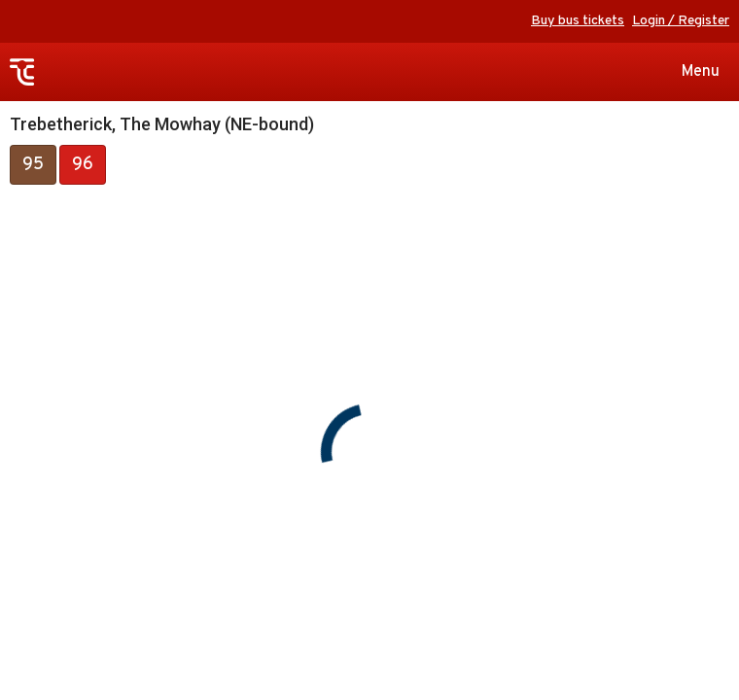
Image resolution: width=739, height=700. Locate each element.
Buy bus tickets (578, 21)
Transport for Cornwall (22, 72)
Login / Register (681, 21)
